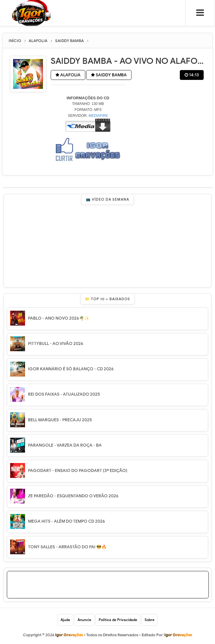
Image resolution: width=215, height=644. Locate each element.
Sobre (150, 620)
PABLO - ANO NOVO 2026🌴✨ (59, 318)
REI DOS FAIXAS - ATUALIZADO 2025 (64, 394)
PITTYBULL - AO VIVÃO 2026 (56, 344)
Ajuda (65, 620)
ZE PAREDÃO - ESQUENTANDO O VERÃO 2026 (73, 496)
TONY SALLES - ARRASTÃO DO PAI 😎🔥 (67, 547)
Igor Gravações (178, 635)
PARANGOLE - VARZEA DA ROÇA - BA (65, 445)
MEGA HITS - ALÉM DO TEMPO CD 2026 (66, 521)
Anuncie (84, 620)
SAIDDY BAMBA (109, 75)
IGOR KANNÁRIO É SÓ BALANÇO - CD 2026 (71, 369)
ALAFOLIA (68, 75)
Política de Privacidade (118, 620)
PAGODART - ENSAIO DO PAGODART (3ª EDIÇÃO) (78, 471)
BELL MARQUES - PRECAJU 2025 (60, 420)
